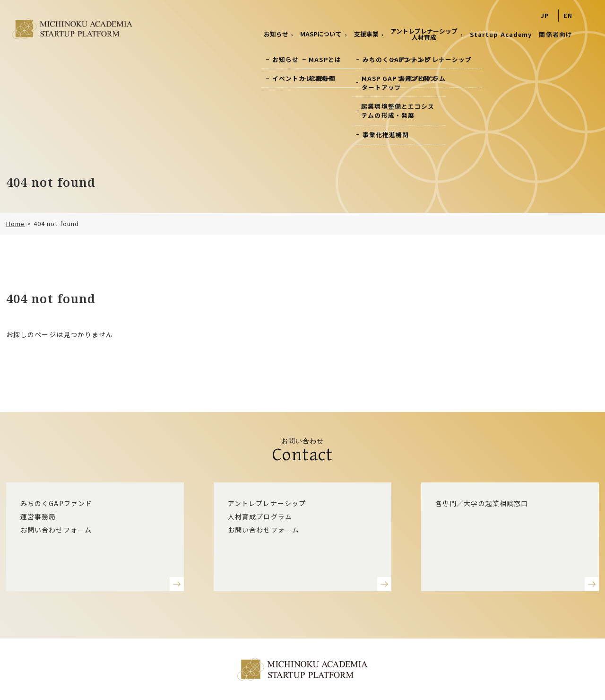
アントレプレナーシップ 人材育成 (424, 34)
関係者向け (556, 34)
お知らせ (276, 34)
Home (16, 223)
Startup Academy (501, 34)
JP (545, 15)
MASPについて (321, 34)
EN (568, 15)
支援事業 (366, 34)
